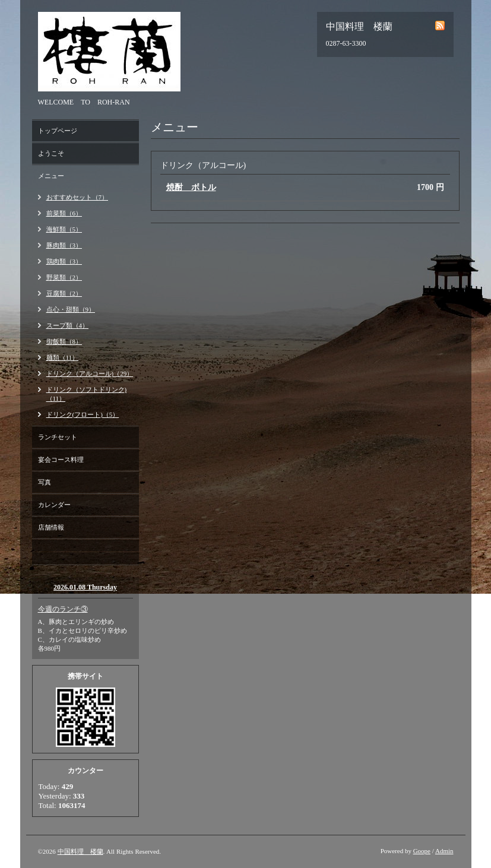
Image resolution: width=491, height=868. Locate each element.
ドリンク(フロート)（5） (83, 414)
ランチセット (58, 437)
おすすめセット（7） (77, 197)
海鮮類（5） (64, 229)
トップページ (58, 131)
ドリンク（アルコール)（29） (90, 373)
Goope (422, 851)
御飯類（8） (64, 341)
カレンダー (54, 505)
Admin (444, 851)
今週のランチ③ (63, 609)
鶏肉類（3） (64, 261)
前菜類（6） (64, 213)
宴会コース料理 (61, 460)
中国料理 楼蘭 (80, 851)
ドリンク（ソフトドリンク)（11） (87, 394)
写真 (45, 482)
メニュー (51, 176)
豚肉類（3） (64, 245)
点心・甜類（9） (71, 309)
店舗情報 (51, 527)
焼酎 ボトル (191, 187)
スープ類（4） (68, 325)
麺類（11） (63, 357)
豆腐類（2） (64, 293)
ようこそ (51, 153)
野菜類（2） (64, 277)
